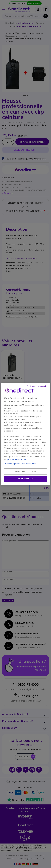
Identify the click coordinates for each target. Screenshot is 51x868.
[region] (25, 434)
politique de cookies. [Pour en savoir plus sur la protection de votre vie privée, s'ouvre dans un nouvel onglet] (17, 459)
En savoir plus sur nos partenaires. (21, 464)
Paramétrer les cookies (26, 471)
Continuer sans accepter (37, 386)
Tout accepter (26, 479)
